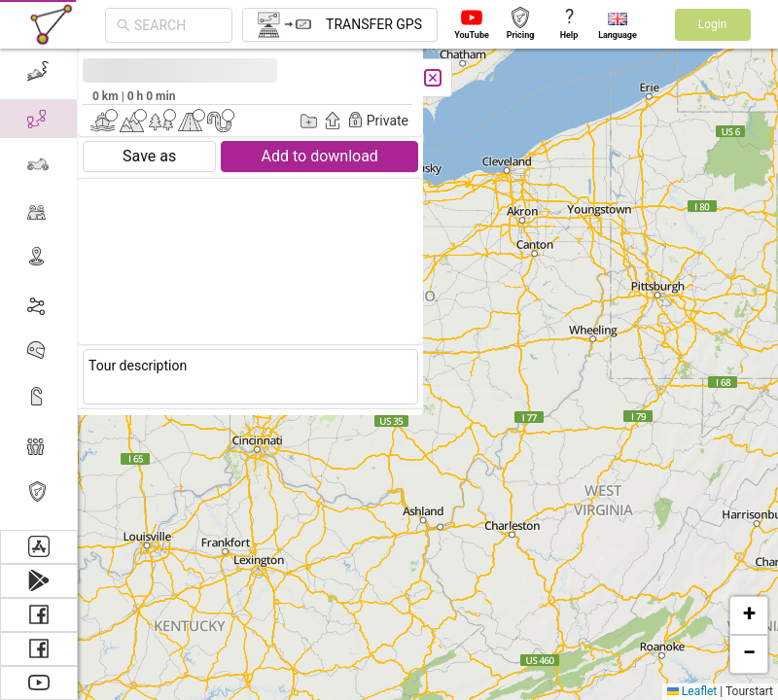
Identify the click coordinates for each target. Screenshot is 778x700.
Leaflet (692, 691)
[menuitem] (38, 445)
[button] (749, 615)
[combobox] (177, 25)
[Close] (167, 78)
